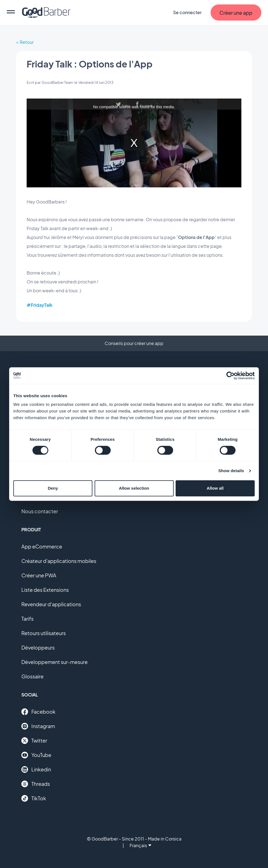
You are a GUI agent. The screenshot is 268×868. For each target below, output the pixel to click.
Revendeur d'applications (51, 604)
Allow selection (134, 488)
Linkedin (36, 769)
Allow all (215, 488)
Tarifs (27, 619)
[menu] (11, 12)
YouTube (36, 755)
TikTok (34, 798)
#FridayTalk (40, 305)
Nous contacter (40, 511)
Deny (53, 488)
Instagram (38, 726)
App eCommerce (42, 546)
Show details (231, 471)
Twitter (34, 741)
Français (140, 845)
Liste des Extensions (45, 590)
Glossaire (32, 676)
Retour (27, 42)
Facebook (38, 712)
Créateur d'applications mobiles (59, 561)
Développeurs (38, 647)
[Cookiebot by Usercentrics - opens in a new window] (230, 376)
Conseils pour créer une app (134, 343)
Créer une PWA (39, 575)
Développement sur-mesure (55, 662)
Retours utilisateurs (44, 633)
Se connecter (187, 12)
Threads (36, 784)
